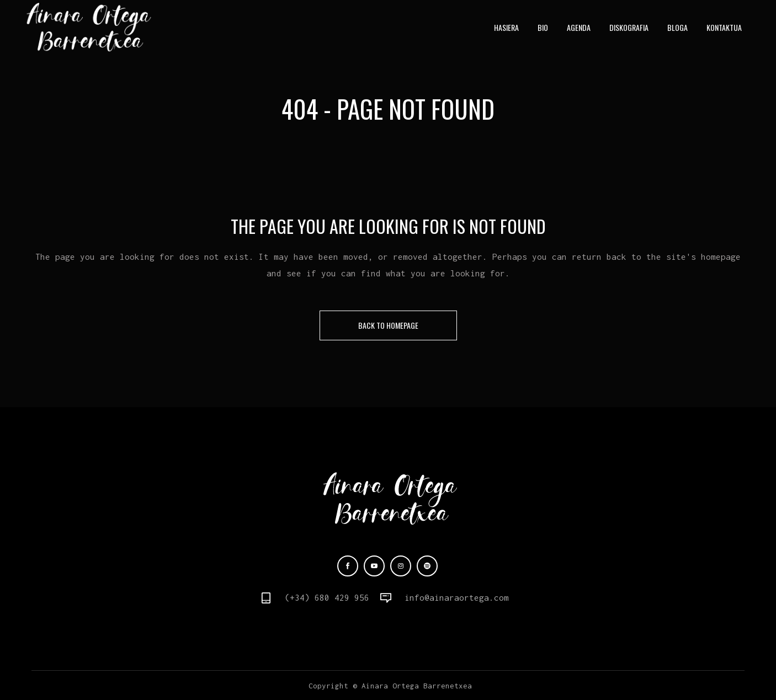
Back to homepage (388, 325)
